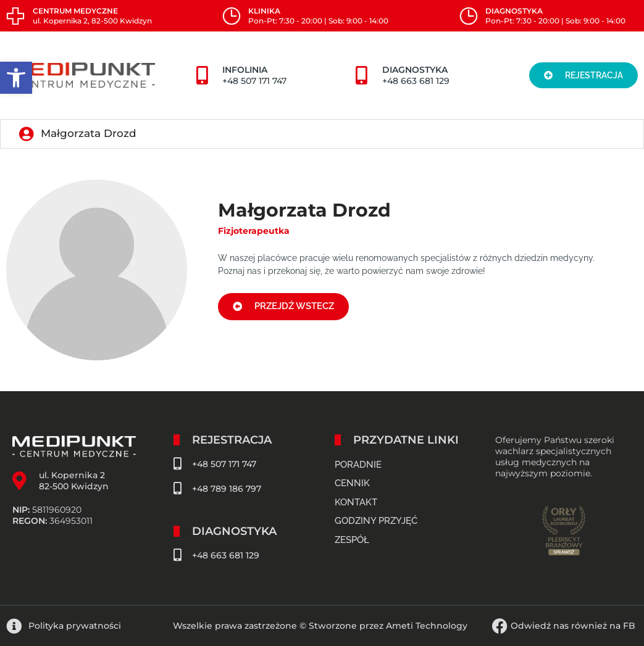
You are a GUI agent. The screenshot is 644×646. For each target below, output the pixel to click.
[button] (16, 78)
